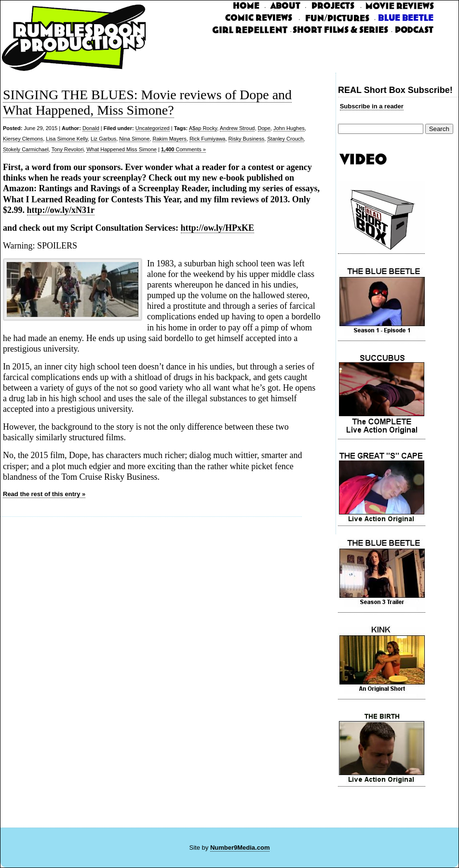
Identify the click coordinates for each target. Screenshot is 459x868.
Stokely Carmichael (26, 149)
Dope (264, 128)
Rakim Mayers (169, 139)
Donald (91, 128)
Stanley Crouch (285, 139)
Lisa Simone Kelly (67, 139)
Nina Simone (134, 139)
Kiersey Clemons (23, 139)
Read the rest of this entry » (44, 494)
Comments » (183, 149)
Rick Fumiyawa (208, 139)
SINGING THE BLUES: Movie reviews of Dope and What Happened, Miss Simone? (147, 102)
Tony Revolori (68, 149)
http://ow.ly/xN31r (61, 210)
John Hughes (289, 128)
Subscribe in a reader (372, 106)
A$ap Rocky (203, 128)
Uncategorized (153, 128)
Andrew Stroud (237, 128)
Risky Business (247, 139)
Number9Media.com (240, 848)
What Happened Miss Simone (121, 149)
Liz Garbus (103, 139)
